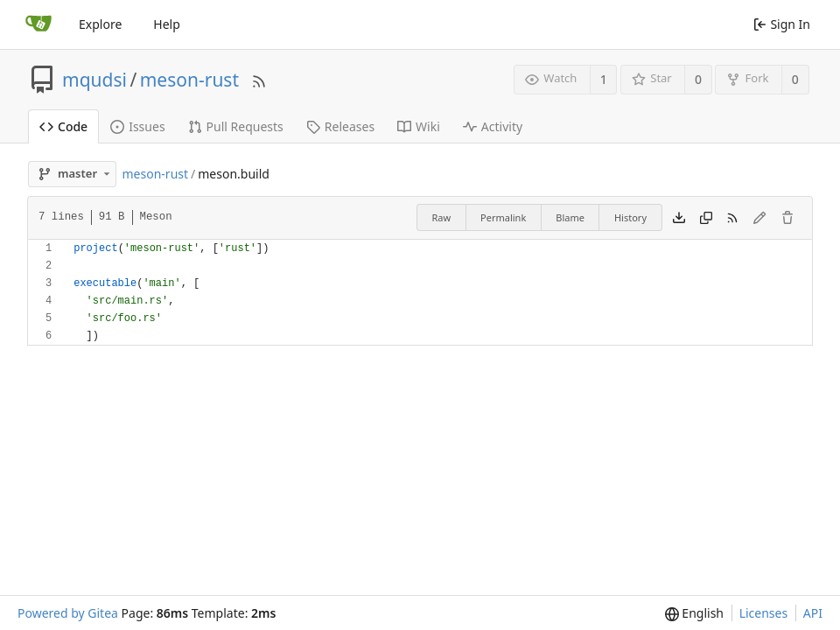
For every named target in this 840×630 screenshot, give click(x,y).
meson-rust (189, 80)
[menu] (694, 613)
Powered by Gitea (68, 613)
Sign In (782, 24)
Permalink (503, 217)
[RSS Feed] (259, 79)
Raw (441, 217)
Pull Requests (236, 126)
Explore (100, 24)
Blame (570, 217)
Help (167, 24)
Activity (493, 126)
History (630, 217)
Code (63, 126)
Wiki (419, 126)
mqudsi (94, 80)
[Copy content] (706, 217)
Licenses (764, 613)
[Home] (38, 24)
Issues (137, 126)
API (813, 613)
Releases (340, 126)
